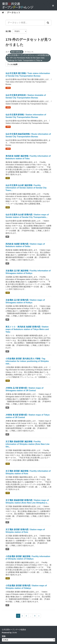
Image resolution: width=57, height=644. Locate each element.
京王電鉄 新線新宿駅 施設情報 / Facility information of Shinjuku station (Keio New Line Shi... (28, 444)
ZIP (7, 237)
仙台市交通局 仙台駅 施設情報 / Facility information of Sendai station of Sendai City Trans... (26, 188)
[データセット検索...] (25, 23)
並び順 (8, 31)
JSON (8, 88)
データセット (14, 13)
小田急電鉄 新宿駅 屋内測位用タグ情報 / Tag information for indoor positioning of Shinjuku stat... (27, 361)
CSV (8, 178)
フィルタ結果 (12, 64)
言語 (4, 636)
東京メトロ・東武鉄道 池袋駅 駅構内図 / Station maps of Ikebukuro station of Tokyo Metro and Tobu (27, 329)
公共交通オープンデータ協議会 (14, 630)
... (31, 616)
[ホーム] (3, 13)
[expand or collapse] (53, 6)
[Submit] (48, 23)
